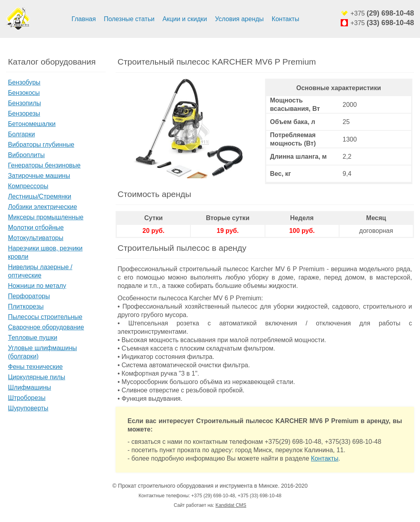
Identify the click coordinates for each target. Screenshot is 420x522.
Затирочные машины (39, 176)
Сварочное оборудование (46, 327)
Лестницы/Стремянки (40, 196)
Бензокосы (24, 93)
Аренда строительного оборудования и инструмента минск (18, 19)
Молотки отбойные (36, 228)
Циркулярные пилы (37, 377)
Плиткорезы (26, 306)
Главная (84, 19)
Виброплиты (26, 155)
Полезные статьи (129, 19)
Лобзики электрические (42, 207)
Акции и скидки (185, 19)
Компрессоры (28, 186)
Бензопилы (25, 103)
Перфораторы (29, 296)
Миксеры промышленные (46, 217)
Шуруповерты (28, 408)
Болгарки (22, 134)
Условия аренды (239, 19)
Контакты (286, 19)
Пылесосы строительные (45, 317)
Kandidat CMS (231, 505)
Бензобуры (24, 82)
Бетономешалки (32, 124)
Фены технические (35, 367)
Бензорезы (24, 113)
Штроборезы (27, 398)
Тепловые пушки (33, 338)
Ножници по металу (37, 286)
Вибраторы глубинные (41, 145)
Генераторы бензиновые (44, 165)
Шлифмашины (29, 387)
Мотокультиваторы (36, 238)
